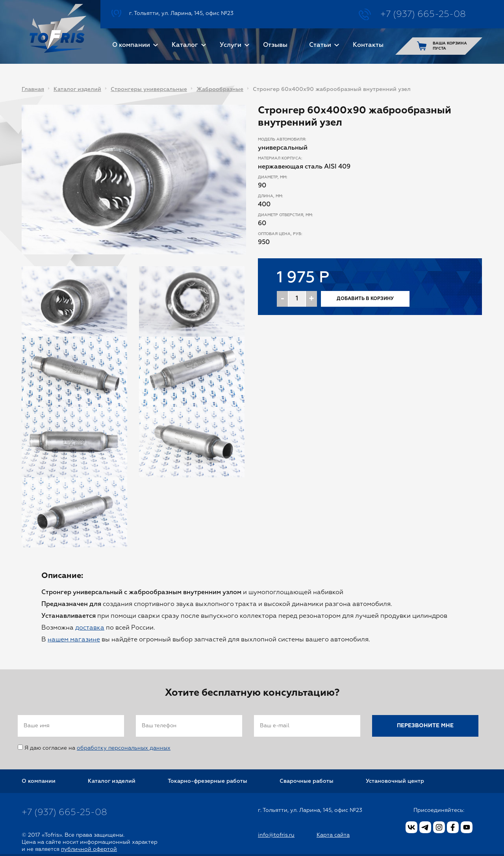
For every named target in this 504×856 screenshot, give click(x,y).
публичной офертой (89, 849)
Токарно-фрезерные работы (208, 781)
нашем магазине (74, 640)
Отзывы (275, 45)
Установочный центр (395, 781)
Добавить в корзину (365, 299)
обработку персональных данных (124, 748)
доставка (90, 628)
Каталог (185, 45)
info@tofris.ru (276, 835)
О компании (131, 45)
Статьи (320, 45)
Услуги (231, 45)
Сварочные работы (307, 781)
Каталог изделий (77, 89)
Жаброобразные (220, 89)
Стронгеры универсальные (149, 89)
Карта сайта (333, 835)
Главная (33, 89)
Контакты (368, 45)
